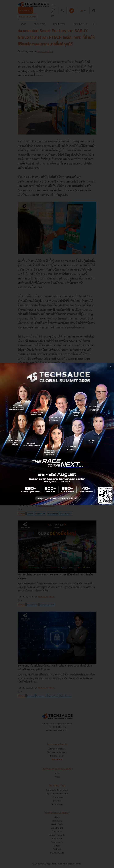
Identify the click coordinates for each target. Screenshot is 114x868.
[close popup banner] (111, 366)
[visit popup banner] (57, 434)
